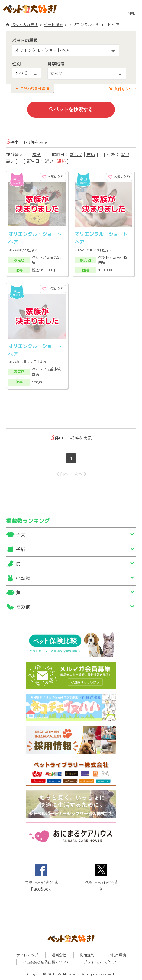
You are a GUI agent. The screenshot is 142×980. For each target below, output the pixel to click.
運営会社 (59, 955)
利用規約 (87, 955)
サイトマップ (27, 955)
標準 (37, 154)
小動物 (23, 578)
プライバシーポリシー (102, 962)
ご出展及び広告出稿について (46, 962)
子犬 (21, 535)
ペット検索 (53, 25)
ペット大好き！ (25, 25)
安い (125, 154)
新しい (76, 154)
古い (91, 154)
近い (49, 161)
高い (10, 161)
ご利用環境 (117, 955)
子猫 (21, 549)
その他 (23, 607)
